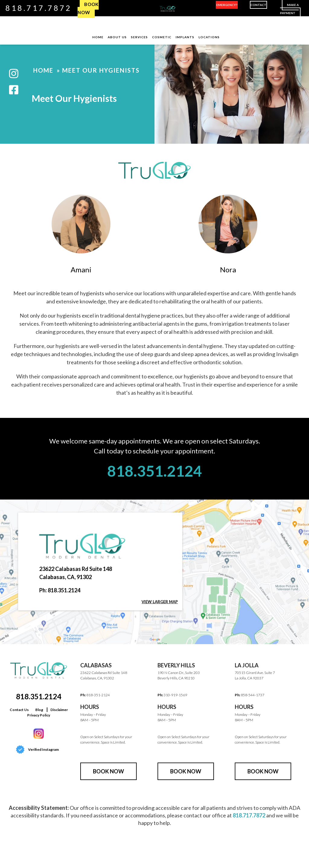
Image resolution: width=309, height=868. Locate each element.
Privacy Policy (39, 715)
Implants (185, 37)
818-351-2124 (98, 695)
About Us (117, 37)
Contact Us (19, 710)
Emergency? (227, 5)
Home (98, 37)
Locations (209, 37)
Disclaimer (59, 710)
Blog (39, 710)
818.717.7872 (39, 8)
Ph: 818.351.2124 (60, 590)
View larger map (160, 602)
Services (139, 37)
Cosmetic (162, 37)
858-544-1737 (253, 695)
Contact (258, 5)
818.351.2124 (154, 471)
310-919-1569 (175, 695)
